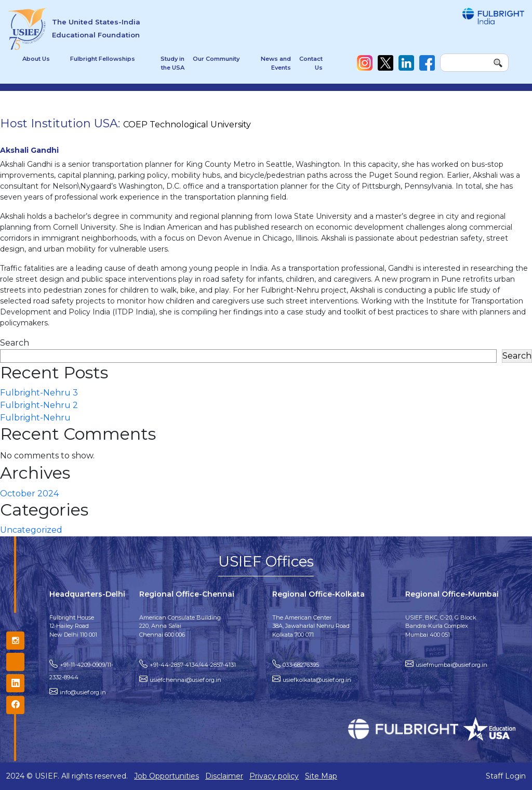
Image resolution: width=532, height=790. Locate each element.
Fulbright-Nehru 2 (39, 405)
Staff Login (506, 776)
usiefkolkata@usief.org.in (317, 680)
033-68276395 (301, 665)
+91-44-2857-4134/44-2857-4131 (193, 665)
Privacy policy (274, 776)
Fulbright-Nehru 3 (39, 393)
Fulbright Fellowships (103, 59)
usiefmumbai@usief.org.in (451, 665)
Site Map (321, 776)
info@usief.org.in (83, 692)
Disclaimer (224, 776)
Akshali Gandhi (29, 150)
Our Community (216, 59)
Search (15, 343)
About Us (36, 59)
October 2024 (29, 493)
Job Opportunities (167, 776)
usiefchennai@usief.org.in (185, 680)
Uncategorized (31, 530)
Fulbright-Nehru (35, 418)
